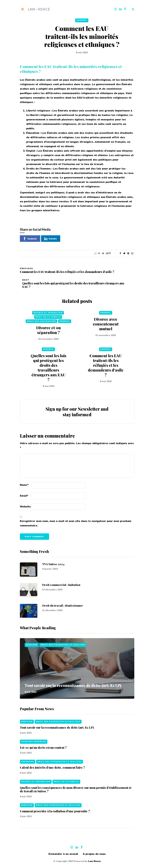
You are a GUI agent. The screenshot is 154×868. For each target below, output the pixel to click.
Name (24, 485)
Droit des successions (41, 336)
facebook (30, 239)
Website (25, 507)
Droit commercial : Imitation (61, 600)
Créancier (28, 777)
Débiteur (32, 645)
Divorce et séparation (48, 328)
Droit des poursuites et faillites (63, 645)
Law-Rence (94, 861)
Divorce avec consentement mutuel (106, 339)
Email (24, 496)
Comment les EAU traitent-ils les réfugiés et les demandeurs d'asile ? (106, 380)
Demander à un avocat (63, 854)
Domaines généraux (34, 757)
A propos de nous (94, 854)
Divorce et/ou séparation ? (48, 345)
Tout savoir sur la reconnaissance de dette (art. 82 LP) (73, 685)
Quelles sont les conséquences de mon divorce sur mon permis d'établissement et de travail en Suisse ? (76, 804)
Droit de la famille (48, 332)
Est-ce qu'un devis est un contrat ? (43, 763)
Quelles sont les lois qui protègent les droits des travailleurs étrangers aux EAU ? (48, 383)
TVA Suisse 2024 (53, 579)
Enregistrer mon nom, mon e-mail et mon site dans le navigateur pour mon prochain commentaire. (76, 523)
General (82, 20)
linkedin (50, 239)
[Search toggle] (132, 9)
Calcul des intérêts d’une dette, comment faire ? (52, 783)
